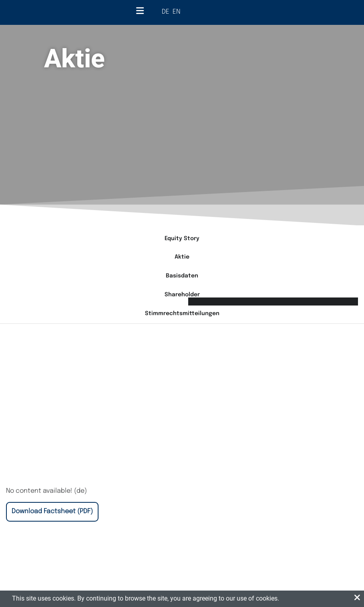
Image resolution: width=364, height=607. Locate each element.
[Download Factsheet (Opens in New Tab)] (52, 512)
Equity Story (182, 239)
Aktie (182, 257)
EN (176, 12)
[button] (357, 598)
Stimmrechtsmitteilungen (182, 314)
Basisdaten (182, 276)
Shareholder (182, 295)
